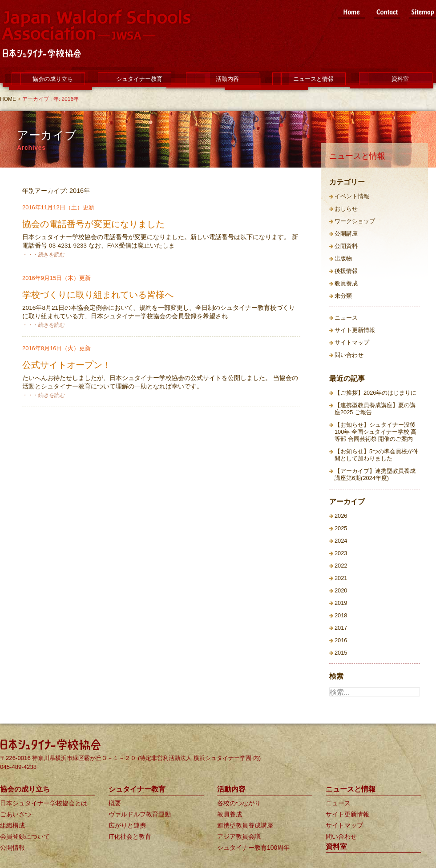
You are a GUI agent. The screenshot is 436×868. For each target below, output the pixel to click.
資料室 (400, 79)
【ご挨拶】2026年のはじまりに (375, 393)
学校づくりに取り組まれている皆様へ (98, 295)
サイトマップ (352, 342)
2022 (341, 566)
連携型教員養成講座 (245, 825)
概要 (115, 803)
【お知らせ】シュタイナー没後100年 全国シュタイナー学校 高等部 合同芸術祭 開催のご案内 (375, 432)
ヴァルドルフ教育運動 (140, 814)
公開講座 (346, 234)
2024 (341, 541)
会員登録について (25, 836)
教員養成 (346, 283)
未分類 (343, 296)
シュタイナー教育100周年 (253, 848)
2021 (341, 578)
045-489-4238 (18, 767)
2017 (341, 628)
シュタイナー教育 (139, 79)
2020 (341, 590)
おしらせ (346, 209)
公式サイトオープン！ (67, 365)
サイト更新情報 (355, 330)
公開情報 (12, 848)
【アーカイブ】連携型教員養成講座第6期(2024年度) (375, 474)
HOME (8, 99)
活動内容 (227, 79)
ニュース (346, 318)
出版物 (343, 258)
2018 (341, 615)
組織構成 (12, 825)
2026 (341, 516)
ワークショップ (355, 221)
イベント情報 (352, 196)
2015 (341, 653)
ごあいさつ (16, 814)
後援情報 (346, 271)
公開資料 (346, 246)
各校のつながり (239, 803)
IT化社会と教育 (130, 836)
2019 (341, 603)
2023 (341, 553)
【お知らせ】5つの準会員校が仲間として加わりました (377, 455)
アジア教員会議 (239, 836)
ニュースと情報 (313, 79)
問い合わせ (349, 355)
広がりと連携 (127, 825)
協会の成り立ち (53, 79)
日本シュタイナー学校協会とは (44, 803)
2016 (341, 640)
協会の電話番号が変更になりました (93, 224)
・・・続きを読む (44, 255)
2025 (341, 528)
